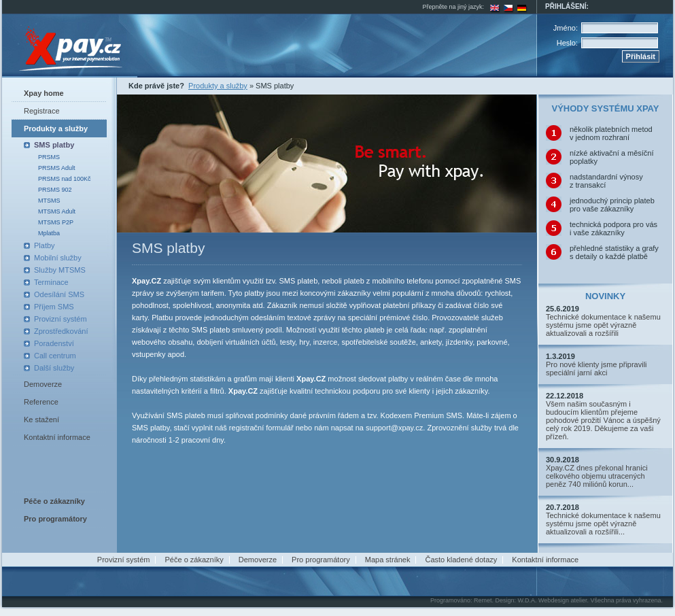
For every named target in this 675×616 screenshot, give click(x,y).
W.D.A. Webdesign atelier (553, 600)
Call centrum (55, 356)
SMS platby (54, 145)
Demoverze (43, 384)
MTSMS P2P (56, 222)
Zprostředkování (61, 331)
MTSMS (49, 201)
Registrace (42, 111)
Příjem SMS (54, 307)
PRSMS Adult (57, 168)
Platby (45, 245)
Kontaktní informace (57, 437)
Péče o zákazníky (194, 560)
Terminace (51, 282)
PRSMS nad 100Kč (65, 179)
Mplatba (49, 233)
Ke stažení (41, 420)
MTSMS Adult (57, 211)
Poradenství (54, 343)
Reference (41, 402)
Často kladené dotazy (461, 560)
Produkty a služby (56, 129)
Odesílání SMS (59, 294)
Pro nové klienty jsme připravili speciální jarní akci (596, 369)
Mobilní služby (58, 258)
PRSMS (49, 157)
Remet (483, 600)
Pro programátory (321, 560)
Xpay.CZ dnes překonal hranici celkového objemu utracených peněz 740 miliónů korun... (597, 476)
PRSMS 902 (55, 190)
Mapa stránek (388, 560)
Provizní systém (60, 319)
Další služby (54, 368)
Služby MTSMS (60, 270)
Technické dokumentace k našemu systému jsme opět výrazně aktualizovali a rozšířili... (603, 524)
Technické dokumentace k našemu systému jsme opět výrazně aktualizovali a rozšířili (603, 325)
